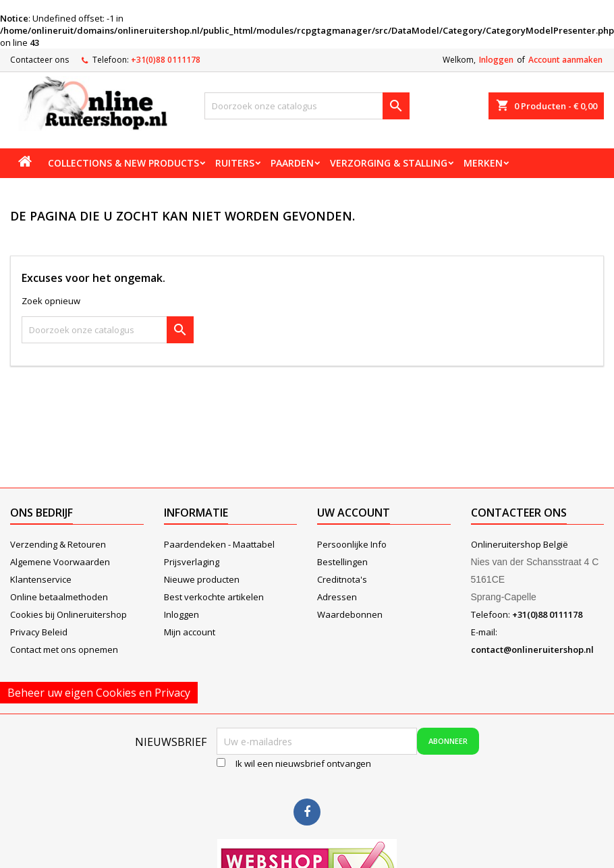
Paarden (292, 163)
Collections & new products (123, 163)
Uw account (354, 513)
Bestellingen (342, 562)
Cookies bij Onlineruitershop (68, 614)
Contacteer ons (39, 60)
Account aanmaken (565, 60)
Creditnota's (342, 579)
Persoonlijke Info (352, 544)
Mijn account (190, 632)
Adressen (337, 597)
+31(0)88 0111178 (166, 60)
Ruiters (235, 163)
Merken (483, 163)
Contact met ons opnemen (64, 649)
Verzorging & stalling (389, 163)
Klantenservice (41, 579)
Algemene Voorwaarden (60, 562)
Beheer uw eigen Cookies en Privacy (99, 693)
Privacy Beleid (39, 632)
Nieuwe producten (202, 579)
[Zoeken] (307, 106)
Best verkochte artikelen (214, 597)
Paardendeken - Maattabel (219, 544)
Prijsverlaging (192, 562)
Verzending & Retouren (58, 544)
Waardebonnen (350, 614)
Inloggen (496, 60)
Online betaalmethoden (59, 597)
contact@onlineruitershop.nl (532, 649)
